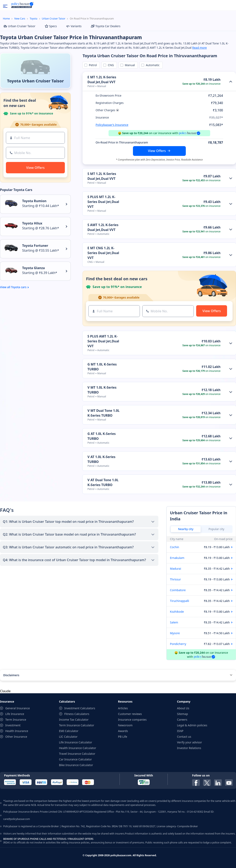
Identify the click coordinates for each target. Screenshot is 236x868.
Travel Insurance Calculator (77, 754)
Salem (174, 622)
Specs (51, 26)
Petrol (92, 65)
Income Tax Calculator (74, 720)
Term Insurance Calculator (77, 725)
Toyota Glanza (33, 268)
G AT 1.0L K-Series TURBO (102, 436)
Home (6, 19)
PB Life (123, 737)
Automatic (152, 65)
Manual (129, 65)
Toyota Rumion (34, 201)
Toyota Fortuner (35, 246)
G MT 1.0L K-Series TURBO (102, 367)
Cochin (175, 547)
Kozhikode (177, 612)
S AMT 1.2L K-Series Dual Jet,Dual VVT (103, 227)
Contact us (184, 737)
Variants (74, 26)
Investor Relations (189, 748)
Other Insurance (16, 737)
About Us (183, 708)
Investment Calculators (80, 708)
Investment (13, 725)
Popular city (216, 529)
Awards (123, 731)
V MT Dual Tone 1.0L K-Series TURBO (103, 413)
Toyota (33, 19)
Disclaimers (11, 675)
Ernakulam (177, 558)
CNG (110, 65)
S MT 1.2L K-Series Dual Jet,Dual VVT (102, 176)
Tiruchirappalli (179, 601)
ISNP (180, 731)
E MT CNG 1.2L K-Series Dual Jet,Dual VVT (103, 253)
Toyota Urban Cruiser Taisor (35, 81)
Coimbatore (178, 590)
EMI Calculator (69, 731)
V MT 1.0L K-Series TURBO (102, 390)
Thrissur (175, 579)
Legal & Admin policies (192, 725)
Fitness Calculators (77, 714)
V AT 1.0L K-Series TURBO (101, 459)
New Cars (20, 19)
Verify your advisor (190, 742)
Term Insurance (16, 720)
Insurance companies (132, 720)
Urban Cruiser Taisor (54, 19)
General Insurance (18, 708)
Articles (123, 708)
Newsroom (125, 725)
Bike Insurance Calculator (76, 765)
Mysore (175, 633)
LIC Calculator (68, 737)
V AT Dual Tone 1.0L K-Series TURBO (103, 482)
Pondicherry (178, 644)
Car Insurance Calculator (75, 759)
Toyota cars (19, 287)
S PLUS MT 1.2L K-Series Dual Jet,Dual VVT (103, 202)
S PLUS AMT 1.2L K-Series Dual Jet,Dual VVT (103, 341)
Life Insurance (15, 714)
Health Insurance (17, 731)
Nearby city (186, 529)
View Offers (157, 151)
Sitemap (183, 714)
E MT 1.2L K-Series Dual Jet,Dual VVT (102, 80)
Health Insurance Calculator (78, 748)
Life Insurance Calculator (76, 742)
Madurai (176, 569)
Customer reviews (130, 714)
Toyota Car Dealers (106, 26)
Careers (182, 720)
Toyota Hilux (32, 223)
